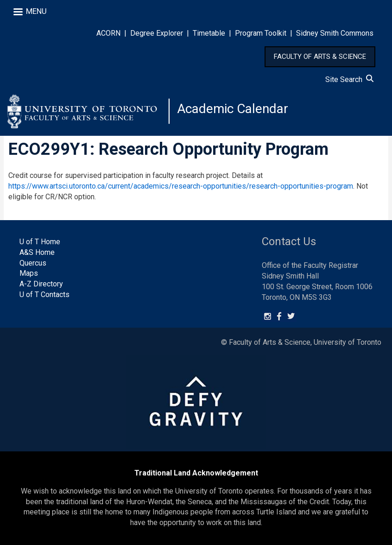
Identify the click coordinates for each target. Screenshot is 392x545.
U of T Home (40, 242)
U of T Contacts (44, 295)
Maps (29, 273)
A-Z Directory (41, 284)
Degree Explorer (157, 33)
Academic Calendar (233, 109)
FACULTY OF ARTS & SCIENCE (320, 57)
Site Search (349, 79)
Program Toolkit (261, 33)
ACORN (108, 33)
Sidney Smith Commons (335, 33)
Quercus (33, 263)
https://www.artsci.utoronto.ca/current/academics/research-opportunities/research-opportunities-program (181, 186)
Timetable (209, 33)
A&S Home (37, 252)
